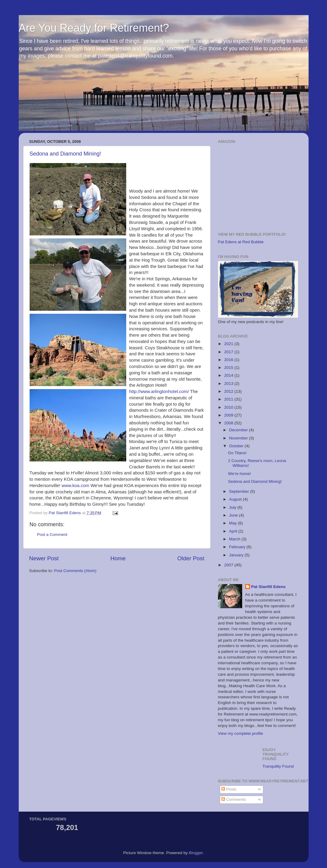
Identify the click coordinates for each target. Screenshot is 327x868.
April (234, 531)
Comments (234, 799)
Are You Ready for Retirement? (94, 28)
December (239, 430)
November (239, 438)
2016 (229, 360)
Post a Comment (52, 535)
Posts (229, 789)
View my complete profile (241, 733)
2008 (229, 423)
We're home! (239, 474)
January (237, 555)
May (234, 523)
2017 (229, 352)
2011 (229, 399)
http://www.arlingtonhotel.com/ (159, 392)
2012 (229, 391)
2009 (229, 415)
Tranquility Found (278, 766)
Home (118, 558)
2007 (229, 565)
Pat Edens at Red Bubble (241, 242)
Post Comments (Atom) (75, 571)
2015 (229, 368)
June (234, 515)
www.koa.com (75, 486)
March (235, 539)
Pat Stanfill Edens (268, 587)
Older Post (191, 558)
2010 (229, 407)
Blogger (196, 853)
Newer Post (44, 558)
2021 (229, 344)
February (238, 547)
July (233, 507)
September (240, 491)
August (236, 499)
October (237, 446)
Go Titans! (237, 453)
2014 (229, 375)
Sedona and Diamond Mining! (65, 154)
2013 (229, 384)
